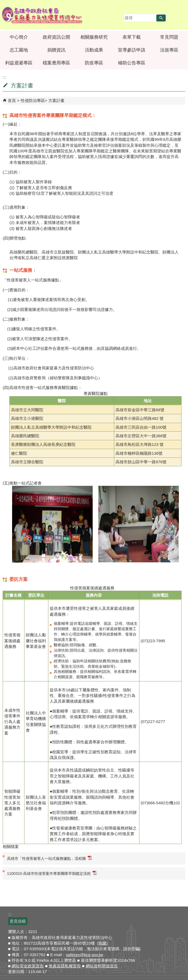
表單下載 (132, 37)
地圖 (102, 943)
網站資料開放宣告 (102, 966)
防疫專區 (94, 63)
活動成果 (94, 50)
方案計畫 (56, 100)
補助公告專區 (132, 63)
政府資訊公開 (56, 37)
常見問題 (169, 37)
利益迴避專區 (19, 63)
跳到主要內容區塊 (3, 3)
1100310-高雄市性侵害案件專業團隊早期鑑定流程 (52, 873)
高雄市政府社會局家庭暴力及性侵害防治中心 (42, 15)
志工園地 (19, 50)
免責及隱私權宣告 (65, 966)
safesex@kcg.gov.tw (84, 955)
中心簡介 (19, 37)
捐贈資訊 (56, 50)
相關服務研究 (94, 37)
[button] (161, 18)
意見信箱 (18, 921)
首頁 (12, 100)
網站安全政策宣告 (28, 966)
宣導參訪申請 (132, 50)
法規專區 (169, 50)
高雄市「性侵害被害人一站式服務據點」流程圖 (49, 858)
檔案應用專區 (56, 63)
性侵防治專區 (33, 100)
